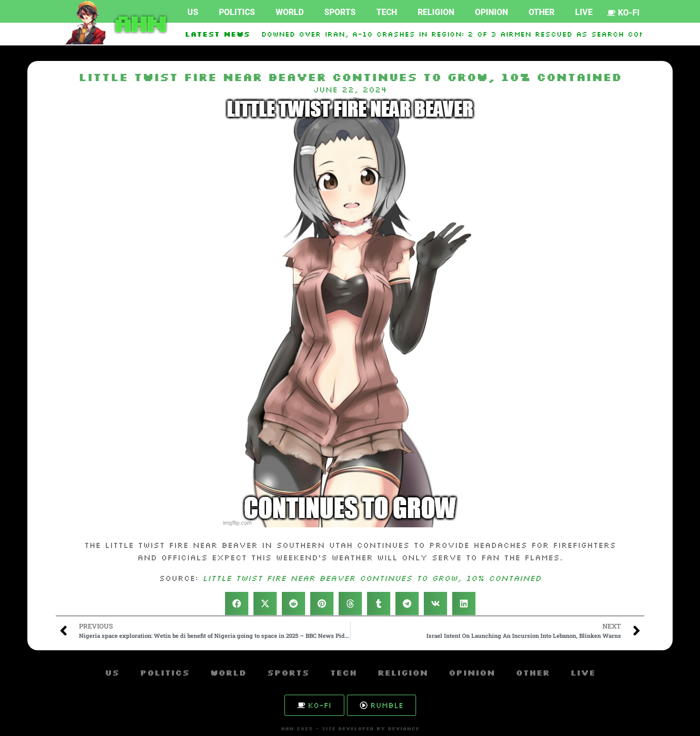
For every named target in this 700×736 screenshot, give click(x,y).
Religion (436, 12)
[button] (237, 604)
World (290, 12)
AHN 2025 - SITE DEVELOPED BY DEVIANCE (350, 729)
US (193, 12)
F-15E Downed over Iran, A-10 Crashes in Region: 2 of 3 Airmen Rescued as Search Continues (458, 34)
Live (584, 12)
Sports (340, 12)
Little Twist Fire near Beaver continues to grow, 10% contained (372, 578)
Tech (387, 12)
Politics (237, 12)
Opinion (491, 12)
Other (542, 12)
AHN (138, 23)
